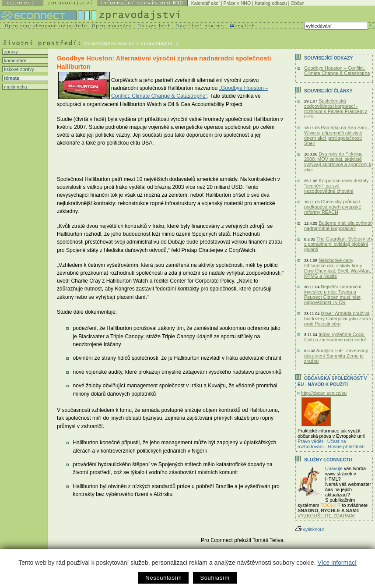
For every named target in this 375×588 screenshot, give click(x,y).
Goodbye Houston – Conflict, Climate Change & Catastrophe (337, 71)
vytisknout (310, 529)
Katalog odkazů (271, 3)
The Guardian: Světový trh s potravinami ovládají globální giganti (338, 244)
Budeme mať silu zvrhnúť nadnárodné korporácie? (338, 226)
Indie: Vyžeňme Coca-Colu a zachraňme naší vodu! (335, 337)
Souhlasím (215, 578)
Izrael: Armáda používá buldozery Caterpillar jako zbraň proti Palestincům (338, 319)
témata (11, 78)
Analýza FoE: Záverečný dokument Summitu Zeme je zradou (336, 356)
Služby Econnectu (328, 460)
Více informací (337, 563)
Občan (297, 3)
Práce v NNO (237, 3)
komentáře (14, 60)
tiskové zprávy (18, 69)
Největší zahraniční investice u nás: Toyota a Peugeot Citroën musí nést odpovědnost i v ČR (333, 294)
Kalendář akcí (205, 3)
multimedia (15, 87)
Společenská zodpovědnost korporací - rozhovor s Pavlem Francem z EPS (336, 109)
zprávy (10, 52)
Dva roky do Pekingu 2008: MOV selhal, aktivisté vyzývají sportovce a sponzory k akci (338, 162)
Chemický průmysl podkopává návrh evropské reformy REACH (333, 207)
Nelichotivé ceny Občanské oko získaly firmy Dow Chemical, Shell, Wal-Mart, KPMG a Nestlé (338, 268)
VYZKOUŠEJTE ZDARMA (326, 516)
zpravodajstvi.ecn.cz (109, 43)
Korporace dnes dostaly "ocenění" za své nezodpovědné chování (336, 186)
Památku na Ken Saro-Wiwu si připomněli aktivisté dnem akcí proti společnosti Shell (336, 135)
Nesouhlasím (163, 578)
